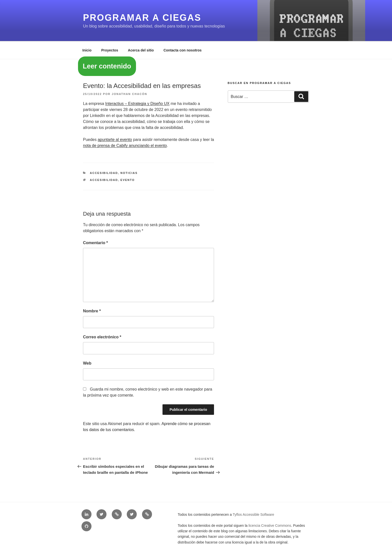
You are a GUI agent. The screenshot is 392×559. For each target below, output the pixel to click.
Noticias (129, 173)
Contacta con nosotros (182, 50)
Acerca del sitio (141, 50)
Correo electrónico (102, 337)
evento (128, 180)
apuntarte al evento (115, 140)
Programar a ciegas (142, 18)
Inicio (87, 50)
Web (87, 363)
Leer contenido (107, 66)
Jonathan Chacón (129, 94)
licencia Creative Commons (270, 526)
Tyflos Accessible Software (253, 515)
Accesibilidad (104, 173)
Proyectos (110, 50)
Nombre (92, 311)
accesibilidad (104, 180)
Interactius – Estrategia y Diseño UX (137, 104)
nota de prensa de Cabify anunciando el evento (125, 146)
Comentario (95, 243)
